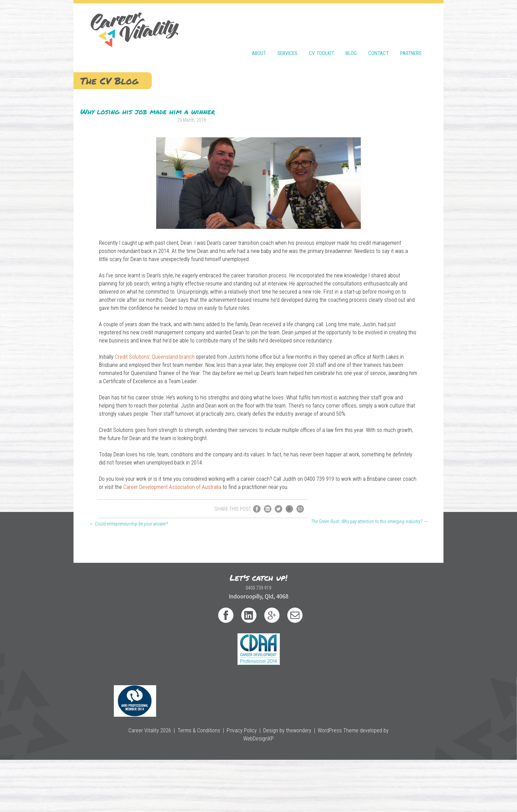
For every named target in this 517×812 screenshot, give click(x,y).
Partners (411, 35)
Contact (378, 35)
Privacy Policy (231, 791)
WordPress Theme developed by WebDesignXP (339, 791)
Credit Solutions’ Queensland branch (233, 427)
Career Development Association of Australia (251, 630)
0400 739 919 (157, 760)
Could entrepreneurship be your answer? (122, 682)
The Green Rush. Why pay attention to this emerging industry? (376, 679)
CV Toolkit (322, 35)
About (259, 35)
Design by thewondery (270, 791)
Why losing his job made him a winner (141, 108)
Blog (351, 35)
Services (287, 35)
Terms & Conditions (194, 791)
